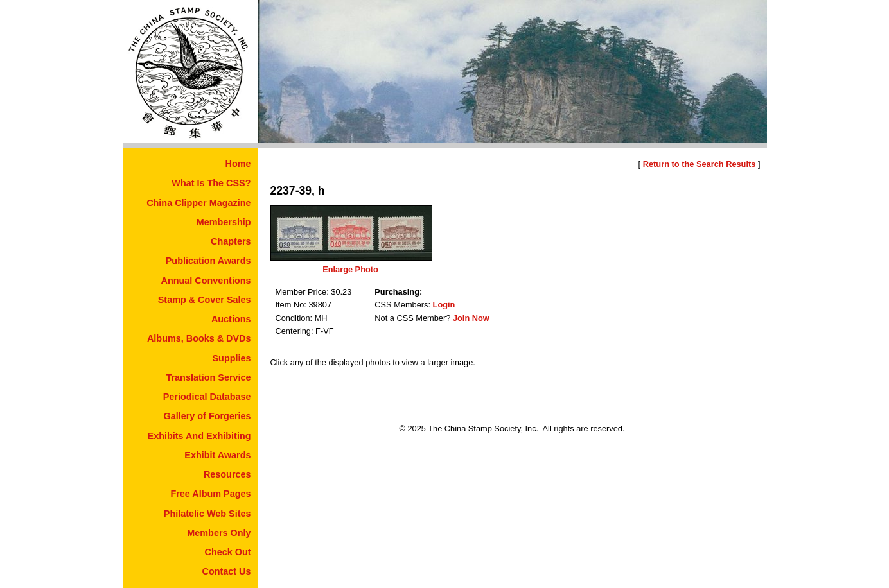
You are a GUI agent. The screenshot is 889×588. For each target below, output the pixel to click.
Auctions (231, 319)
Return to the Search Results (700, 164)
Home (238, 164)
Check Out (228, 552)
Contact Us (227, 571)
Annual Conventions (206, 281)
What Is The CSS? (211, 183)
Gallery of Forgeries (207, 416)
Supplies (232, 358)
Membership (224, 222)
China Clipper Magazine (198, 203)
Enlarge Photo (350, 269)
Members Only (219, 533)
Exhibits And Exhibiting (199, 436)
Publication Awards (208, 261)
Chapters (231, 241)
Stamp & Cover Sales (205, 300)
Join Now (471, 318)
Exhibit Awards (217, 455)
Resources (227, 474)
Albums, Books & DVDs (199, 338)
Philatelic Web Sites (207, 514)
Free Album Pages (210, 494)
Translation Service (209, 377)
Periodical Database (207, 397)
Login (444, 305)
